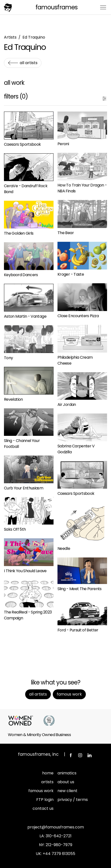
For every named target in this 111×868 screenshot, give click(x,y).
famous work (41, 791)
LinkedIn (90, 755)
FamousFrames (56, 7)
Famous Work (69, 694)
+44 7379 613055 (59, 854)
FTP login (45, 800)
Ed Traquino (34, 37)
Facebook (71, 755)
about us (66, 782)
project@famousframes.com (56, 827)
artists (47, 782)
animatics (67, 773)
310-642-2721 (59, 836)
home (48, 773)
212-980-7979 (59, 845)
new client (67, 791)
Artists (10, 37)
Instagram (80, 755)
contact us (43, 808)
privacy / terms (73, 800)
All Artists (29, 63)
